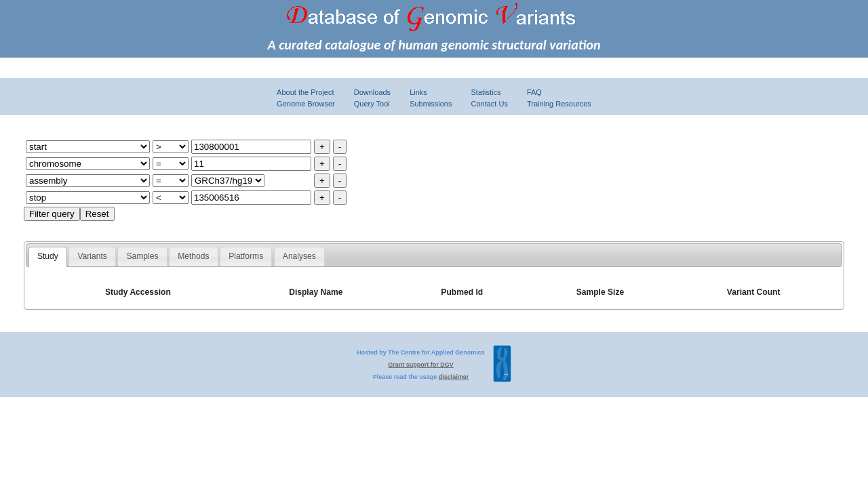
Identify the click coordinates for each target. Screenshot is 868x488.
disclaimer (454, 377)
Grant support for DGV (421, 365)
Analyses (299, 256)
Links (418, 92)
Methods (193, 256)
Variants (92, 256)
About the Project (305, 92)
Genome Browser (306, 104)
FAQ (534, 92)
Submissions (431, 104)
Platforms (246, 256)
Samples (143, 256)
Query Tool (372, 104)
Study (48, 256)
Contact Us (489, 104)
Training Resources (559, 104)
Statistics (486, 92)
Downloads (372, 92)
